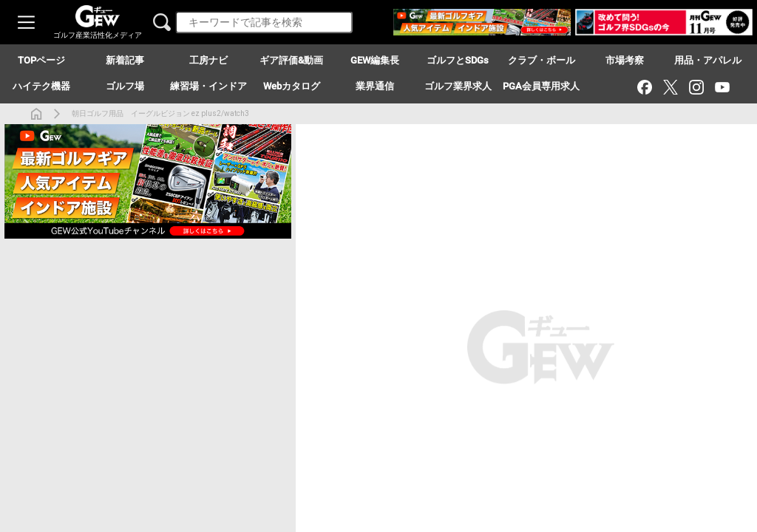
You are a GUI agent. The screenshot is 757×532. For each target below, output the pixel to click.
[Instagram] (696, 87)
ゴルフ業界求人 (458, 86)
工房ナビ (208, 60)
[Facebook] (644, 87)
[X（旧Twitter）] (670, 87)
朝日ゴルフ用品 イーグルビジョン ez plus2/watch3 (160, 113)
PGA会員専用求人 (541, 86)
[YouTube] (722, 87)
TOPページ (41, 60)
